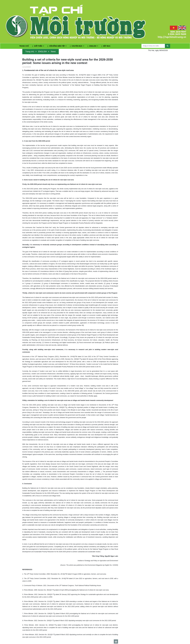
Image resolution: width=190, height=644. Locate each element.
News (53, 52)
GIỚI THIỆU (39, 46)
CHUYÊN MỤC (78, 46)
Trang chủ (30, 52)
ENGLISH (94, 46)
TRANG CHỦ (24, 46)
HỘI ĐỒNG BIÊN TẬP (58, 46)
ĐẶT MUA (107, 46)
